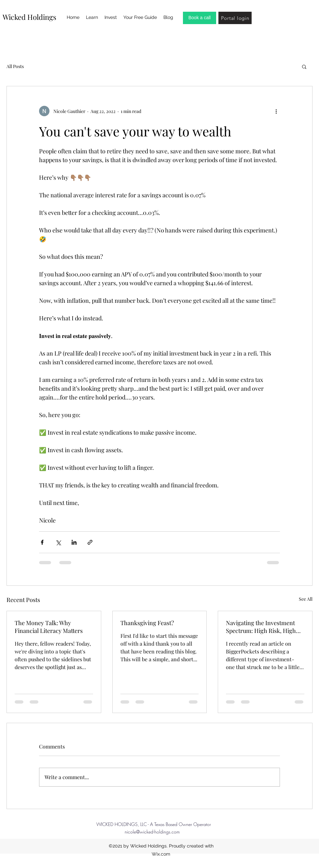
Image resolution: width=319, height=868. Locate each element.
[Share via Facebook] (42, 542)
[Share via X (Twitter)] (58, 542)
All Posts (15, 66)
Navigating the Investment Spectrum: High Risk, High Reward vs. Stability (261, 627)
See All (306, 599)
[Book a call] (200, 18)
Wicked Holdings (29, 17)
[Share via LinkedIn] (74, 542)
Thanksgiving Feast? (147, 623)
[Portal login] (235, 18)
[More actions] (276, 111)
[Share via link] (90, 542)
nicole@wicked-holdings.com (152, 832)
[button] (304, 66)
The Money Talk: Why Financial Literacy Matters (49, 627)
